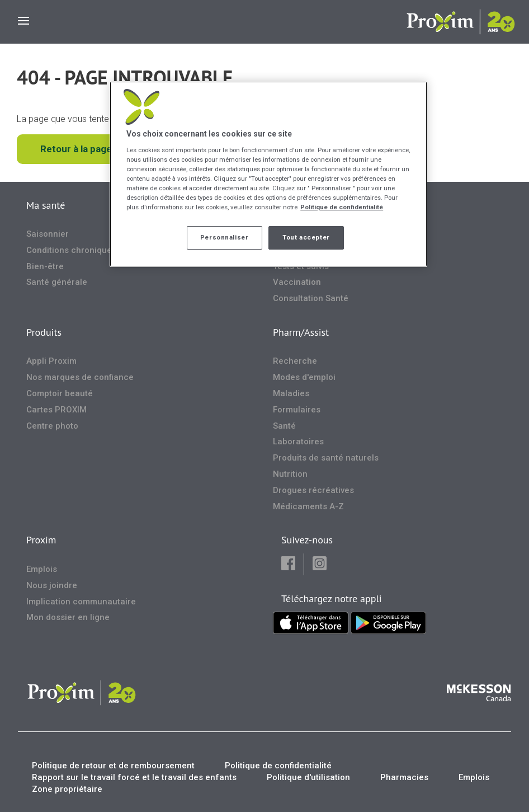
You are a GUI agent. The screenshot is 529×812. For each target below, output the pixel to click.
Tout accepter (306, 237)
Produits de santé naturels (326, 458)
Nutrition (290, 474)
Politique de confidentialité (278, 766)
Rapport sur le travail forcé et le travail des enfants (134, 777)
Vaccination (297, 282)
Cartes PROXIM (56, 410)
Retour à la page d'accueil (97, 149)
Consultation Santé (311, 298)
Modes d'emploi (304, 377)
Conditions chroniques (71, 250)
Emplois (42, 569)
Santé (284, 426)
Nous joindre (52, 585)
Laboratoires (298, 442)
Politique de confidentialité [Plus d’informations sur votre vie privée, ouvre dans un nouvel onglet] (342, 207)
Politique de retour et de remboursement (113, 766)
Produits (44, 332)
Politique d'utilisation (308, 777)
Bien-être (45, 266)
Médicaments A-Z (308, 506)
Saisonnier (48, 234)
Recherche (295, 361)
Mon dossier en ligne (68, 617)
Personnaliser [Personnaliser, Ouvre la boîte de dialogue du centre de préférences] (224, 237)
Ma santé (46, 205)
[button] (288, 564)
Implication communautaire (81, 602)
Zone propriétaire (67, 789)
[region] (268, 174)
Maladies (291, 393)
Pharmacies (404, 777)
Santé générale (57, 282)
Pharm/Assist (301, 332)
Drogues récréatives (313, 490)
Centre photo (52, 426)
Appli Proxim (51, 361)
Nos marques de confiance (80, 377)
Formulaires (297, 410)
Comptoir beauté (60, 393)
